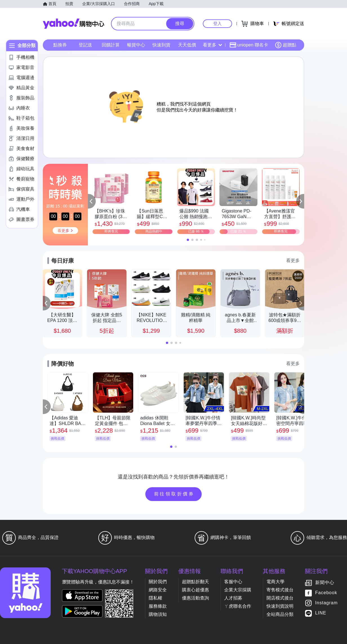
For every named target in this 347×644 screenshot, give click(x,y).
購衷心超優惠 (195, 590)
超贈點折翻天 (195, 582)
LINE (321, 613)
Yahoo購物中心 (74, 24)
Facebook (326, 593)
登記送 (85, 45)
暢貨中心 (136, 45)
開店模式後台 (280, 598)
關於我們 (158, 582)
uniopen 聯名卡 (249, 45)
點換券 (60, 45)
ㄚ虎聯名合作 (238, 606)
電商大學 (275, 582)
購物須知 (158, 614)
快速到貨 (161, 45)
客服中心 (233, 582)
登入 (217, 24)
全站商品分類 (280, 614)
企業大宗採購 (238, 590)
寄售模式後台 (280, 590)
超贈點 (286, 45)
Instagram (326, 603)
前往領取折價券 (174, 494)
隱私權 (155, 598)
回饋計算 (111, 45)
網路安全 (158, 590)
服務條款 (158, 606)
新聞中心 (325, 583)
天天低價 (187, 45)
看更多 (212, 45)
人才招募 (233, 598)
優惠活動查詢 (195, 598)
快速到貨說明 (280, 606)
